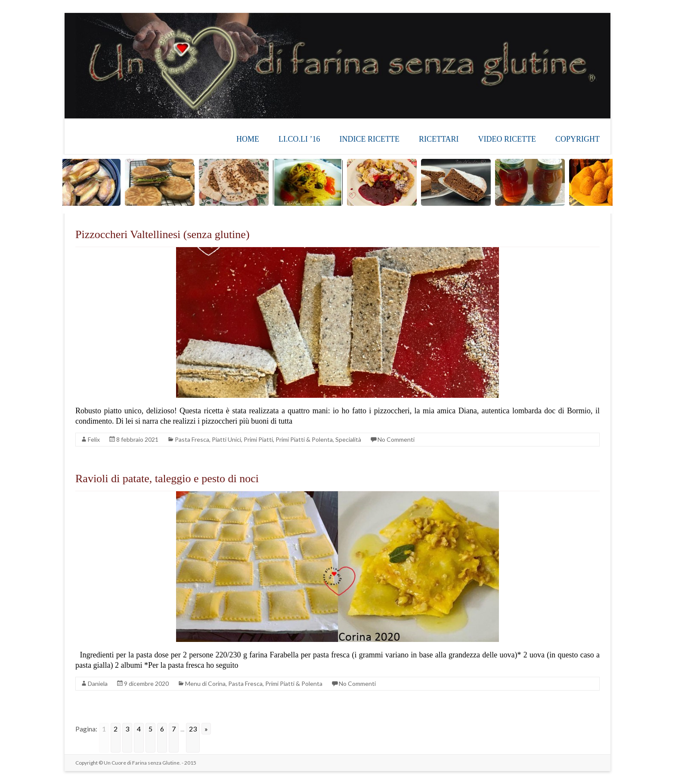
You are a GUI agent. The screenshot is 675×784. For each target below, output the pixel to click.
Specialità (348, 439)
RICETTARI (439, 139)
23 (193, 729)
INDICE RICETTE (369, 139)
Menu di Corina (205, 683)
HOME (248, 139)
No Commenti (396, 439)
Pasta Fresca (192, 439)
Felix (94, 439)
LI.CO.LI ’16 (299, 139)
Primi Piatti (258, 439)
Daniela (98, 683)
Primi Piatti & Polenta (304, 439)
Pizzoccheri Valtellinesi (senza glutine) (163, 234)
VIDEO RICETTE (507, 139)
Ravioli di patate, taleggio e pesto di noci (167, 479)
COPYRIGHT (577, 139)
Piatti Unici (226, 439)
